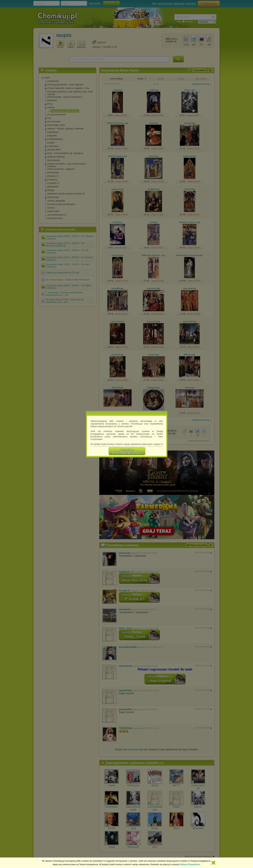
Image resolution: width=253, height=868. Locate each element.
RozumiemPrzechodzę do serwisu (127, 451)
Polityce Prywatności (190, 864)
